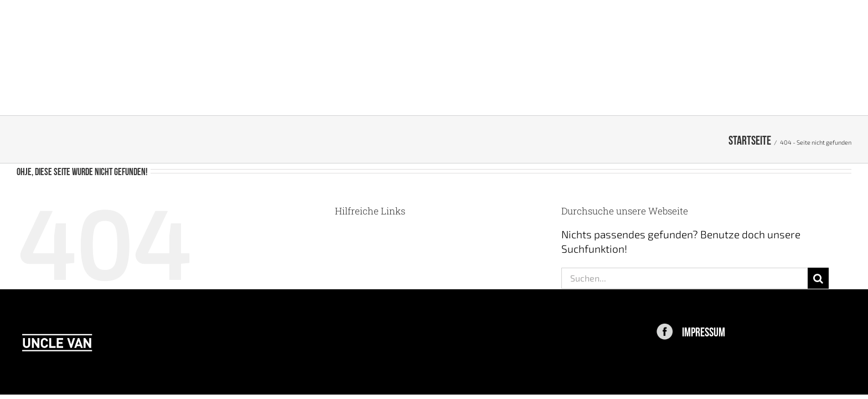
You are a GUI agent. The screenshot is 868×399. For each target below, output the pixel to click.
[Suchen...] (684, 278)
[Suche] (818, 278)
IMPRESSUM (704, 331)
